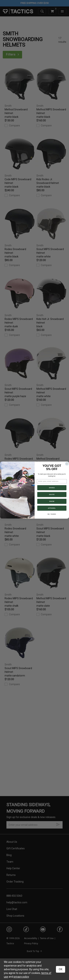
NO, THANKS (52, 514)
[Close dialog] (67, 464)
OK (61, 969)
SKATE (52, 494)
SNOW (52, 501)
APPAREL (52, 508)
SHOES (52, 488)
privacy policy (21, 977)
